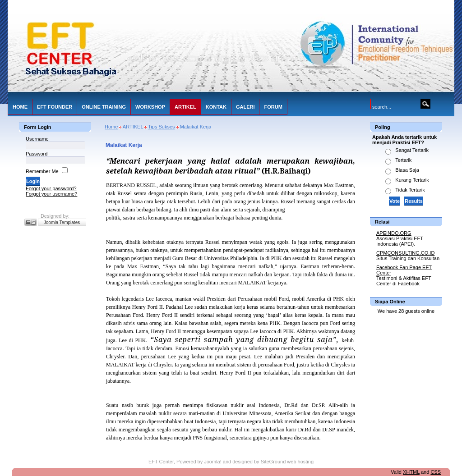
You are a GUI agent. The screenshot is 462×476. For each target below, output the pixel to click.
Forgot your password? (51, 188)
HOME (20, 107)
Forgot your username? (51, 194)
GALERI (245, 107)
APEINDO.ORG (394, 233)
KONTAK (216, 107)
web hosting (300, 462)
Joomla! (213, 462)
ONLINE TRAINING (104, 107)
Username (37, 139)
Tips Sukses (162, 127)
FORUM (273, 107)
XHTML (411, 472)
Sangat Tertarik (412, 150)
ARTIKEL (185, 107)
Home (111, 127)
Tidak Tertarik (410, 190)
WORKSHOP (150, 107)
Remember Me (42, 171)
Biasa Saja (407, 170)
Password (37, 154)
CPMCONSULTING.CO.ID (405, 253)
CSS (436, 472)
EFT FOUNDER (55, 107)
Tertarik (403, 160)
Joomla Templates (62, 222)
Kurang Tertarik (412, 180)
